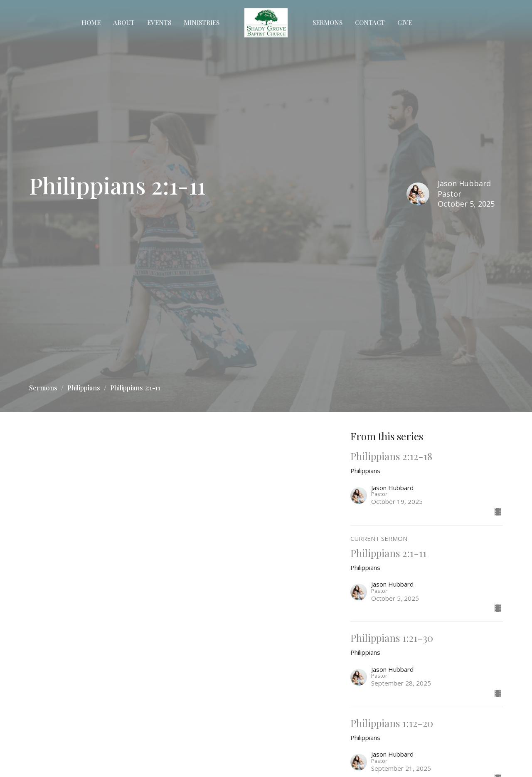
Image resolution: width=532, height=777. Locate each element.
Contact (370, 22)
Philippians (84, 388)
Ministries (202, 22)
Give (405, 22)
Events (159, 22)
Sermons (328, 22)
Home (91, 22)
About (124, 22)
